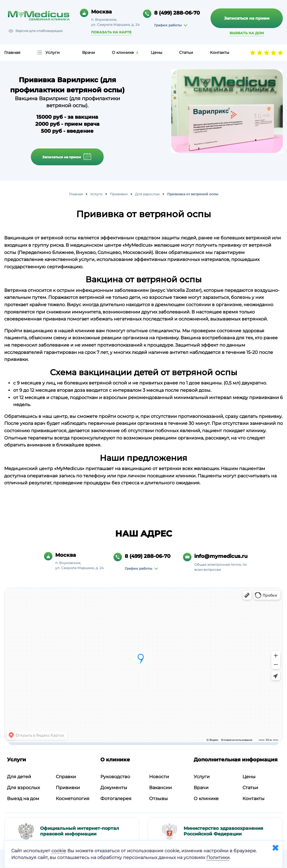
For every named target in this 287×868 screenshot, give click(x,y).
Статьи (186, 52)
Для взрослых (23, 787)
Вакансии (160, 787)
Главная (12, 52)
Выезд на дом (23, 798)
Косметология (73, 798)
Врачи (89, 52)
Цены (157, 52)
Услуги (53, 52)
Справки (66, 776)
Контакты (220, 52)
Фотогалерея (116, 798)
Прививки (68, 787)
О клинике (123, 52)
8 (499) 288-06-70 (177, 13)
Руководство (115, 776)
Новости (159, 776)
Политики (218, 857)
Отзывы (158, 798)
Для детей (19, 776)
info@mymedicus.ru (221, 555)
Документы (114, 787)
